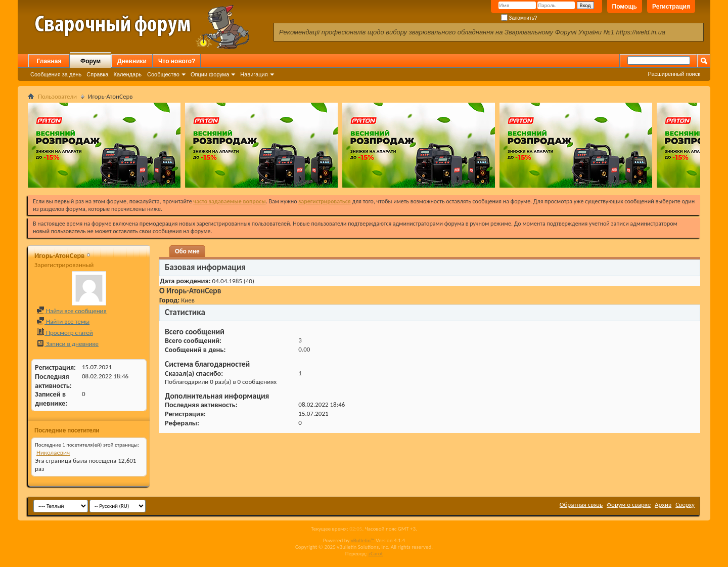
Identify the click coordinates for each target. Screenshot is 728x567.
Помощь (625, 7)
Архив (663, 505)
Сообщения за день (56, 74)
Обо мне (187, 251)
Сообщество (163, 74)
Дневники (132, 61)
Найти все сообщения (72, 311)
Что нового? (177, 61)
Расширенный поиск (674, 74)
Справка (97, 74)
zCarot (376, 554)
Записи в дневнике (67, 344)
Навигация (254, 74)
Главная (49, 61)
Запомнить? (519, 18)
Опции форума (210, 74)
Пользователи (57, 96)
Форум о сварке (629, 505)
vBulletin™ (363, 540)
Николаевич (53, 452)
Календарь (127, 74)
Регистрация (671, 7)
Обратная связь (581, 505)
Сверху (685, 505)
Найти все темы (63, 321)
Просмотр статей (65, 333)
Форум (90, 61)
